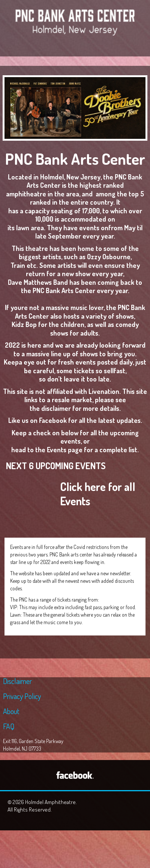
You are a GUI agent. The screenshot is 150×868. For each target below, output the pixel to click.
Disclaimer (17, 681)
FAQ (9, 726)
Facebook (53, 420)
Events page (65, 450)
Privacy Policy (22, 696)
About (11, 711)
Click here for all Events (98, 494)
